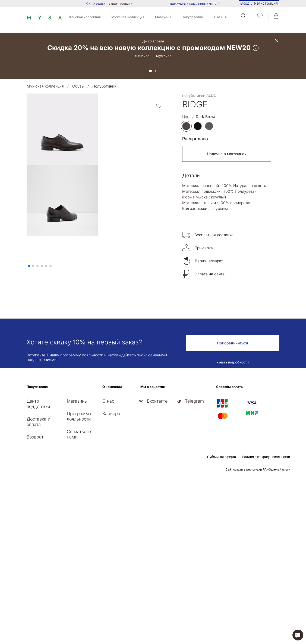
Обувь (78, 86)
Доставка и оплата (38, 422)
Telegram (194, 401)
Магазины (163, 17)
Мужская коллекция (128, 17)
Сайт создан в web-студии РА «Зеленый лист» (258, 469)
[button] (29, 266)
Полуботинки (104, 86)
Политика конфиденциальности (266, 457)
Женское (142, 56)
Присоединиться (233, 343)
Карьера (111, 413)
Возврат (35, 437)
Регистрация (266, 3)
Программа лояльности (79, 416)
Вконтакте (157, 401)
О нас (108, 401)
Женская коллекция (84, 17)
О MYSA (220, 17)
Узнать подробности (233, 362)
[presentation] (28, 262)
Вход (245, 3)
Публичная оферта (222, 457)
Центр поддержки (38, 404)
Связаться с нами (80, 434)
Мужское (164, 56)
